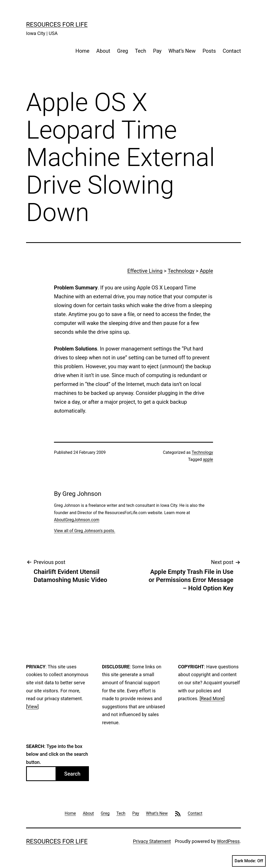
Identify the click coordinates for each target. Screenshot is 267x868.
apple (208, 459)
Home (82, 51)
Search (72, 774)
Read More (212, 698)
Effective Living (145, 271)
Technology (181, 271)
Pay (157, 51)
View (32, 707)
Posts (209, 51)
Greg (123, 51)
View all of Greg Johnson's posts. (85, 531)
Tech (140, 51)
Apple (206, 271)
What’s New (182, 51)
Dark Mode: (249, 861)
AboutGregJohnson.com (77, 520)
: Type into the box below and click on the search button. (57, 754)
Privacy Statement (152, 841)
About (103, 51)
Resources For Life (57, 25)
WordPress (228, 841)
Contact (232, 51)
